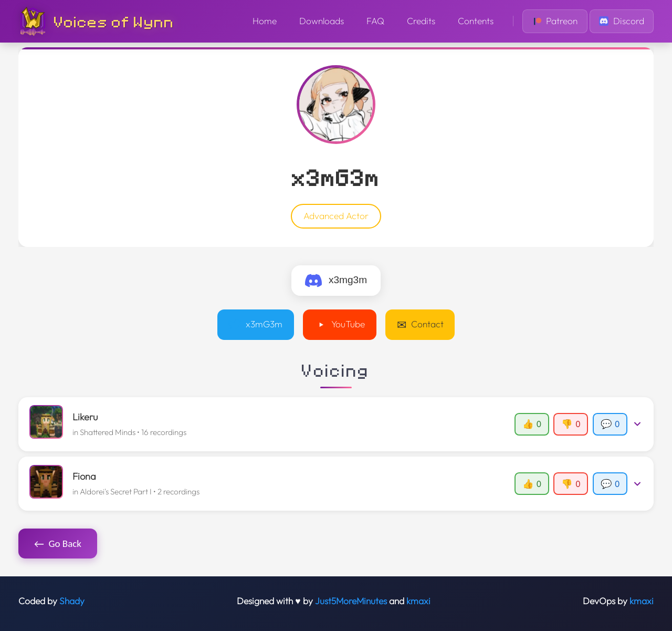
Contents (476, 21)
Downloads (322, 21)
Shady (72, 601)
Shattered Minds (108, 432)
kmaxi (418, 601)
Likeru (85, 417)
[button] (336, 424)
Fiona (84, 476)
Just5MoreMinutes (351, 601)
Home (265, 21)
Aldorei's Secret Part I (116, 492)
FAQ (375, 21)
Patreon (555, 21)
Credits (421, 21)
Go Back (58, 544)
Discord (622, 21)
